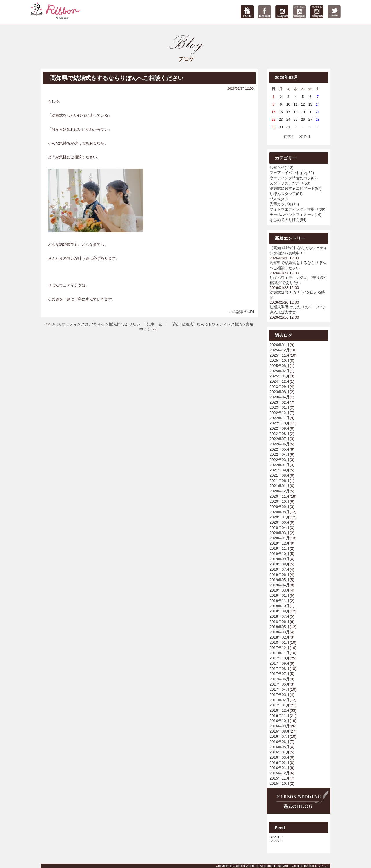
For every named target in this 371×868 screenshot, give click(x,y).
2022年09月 (280, 428)
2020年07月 (280, 517)
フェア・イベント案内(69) (292, 173)
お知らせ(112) (281, 168)
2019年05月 (280, 580)
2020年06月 (280, 522)
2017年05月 (280, 684)
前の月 (289, 136)
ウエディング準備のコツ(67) (294, 178)
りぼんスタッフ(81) (286, 194)
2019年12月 (280, 543)
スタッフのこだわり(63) (290, 183)
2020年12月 (280, 491)
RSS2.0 (276, 841)
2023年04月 (280, 397)
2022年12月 (280, 413)
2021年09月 (280, 470)
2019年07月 (280, 569)
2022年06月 (280, 444)
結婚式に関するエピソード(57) (295, 188)
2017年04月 (280, 689)
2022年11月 (280, 418)
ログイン (321, 866)
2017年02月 (280, 700)
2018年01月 (280, 642)
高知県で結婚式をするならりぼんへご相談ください (117, 78)
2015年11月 (280, 778)
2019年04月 (280, 585)
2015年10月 (280, 783)
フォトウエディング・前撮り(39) (297, 209)
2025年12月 (280, 350)
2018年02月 (280, 637)
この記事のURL (242, 312)
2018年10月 (280, 606)
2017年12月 (280, 648)
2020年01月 (280, 538)
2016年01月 (280, 768)
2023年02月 (280, 402)
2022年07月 (280, 439)
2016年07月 (280, 736)
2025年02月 (280, 371)
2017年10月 (280, 658)
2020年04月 (280, 528)
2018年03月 (280, 632)
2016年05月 (280, 747)
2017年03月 (280, 695)
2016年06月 (280, 742)
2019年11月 (280, 548)
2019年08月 (280, 564)
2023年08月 (280, 392)
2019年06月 (280, 575)
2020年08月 (280, 512)
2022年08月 (280, 434)
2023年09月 (280, 387)
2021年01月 (280, 486)
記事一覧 (154, 324)
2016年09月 (280, 726)
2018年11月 (280, 601)
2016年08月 (280, 731)
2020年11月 (280, 496)
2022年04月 (280, 454)
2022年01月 (280, 465)
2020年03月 (280, 533)
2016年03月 (280, 757)
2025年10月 (280, 360)
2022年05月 (280, 449)
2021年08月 (280, 475)
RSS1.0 (276, 837)
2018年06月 (280, 622)
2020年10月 (280, 501)
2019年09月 (280, 559)
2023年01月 (280, 407)
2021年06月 (280, 481)
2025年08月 (280, 366)
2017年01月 (280, 705)
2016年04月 (280, 752)
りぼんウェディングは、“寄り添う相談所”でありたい (95, 324)
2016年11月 (280, 716)
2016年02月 (280, 763)
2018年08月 (280, 611)
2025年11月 (280, 355)
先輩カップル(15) (284, 204)
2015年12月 (280, 773)
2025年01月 (280, 376)
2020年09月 (280, 507)
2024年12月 (280, 381)
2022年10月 (280, 423)
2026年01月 (280, 345)
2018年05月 (280, 627)
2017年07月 (280, 674)
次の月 (305, 136)
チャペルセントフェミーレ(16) (295, 215)
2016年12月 (280, 710)
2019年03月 (280, 590)
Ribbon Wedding (247, 866)
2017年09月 (280, 663)
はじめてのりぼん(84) (288, 220)
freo (311, 866)
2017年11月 (280, 653)
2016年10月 (280, 721)
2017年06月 (280, 679)
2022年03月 (280, 460)
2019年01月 (280, 595)
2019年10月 (280, 554)
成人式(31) (279, 199)
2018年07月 (280, 616)
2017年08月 (280, 669)
